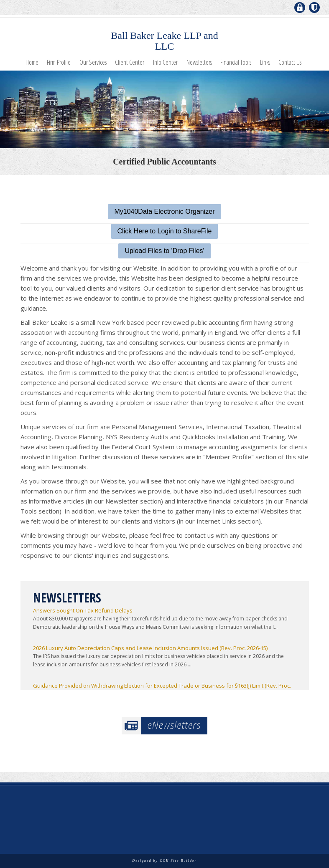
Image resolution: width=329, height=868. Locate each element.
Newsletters (199, 62)
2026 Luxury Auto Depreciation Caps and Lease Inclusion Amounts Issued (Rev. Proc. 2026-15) (150, 648)
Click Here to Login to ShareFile (165, 231)
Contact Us (290, 62)
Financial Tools (236, 62)
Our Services (93, 62)
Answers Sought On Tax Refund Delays (83, 610)
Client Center (130, 62)
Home (32, 62)
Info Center (165, 62)
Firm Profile (59, 62)
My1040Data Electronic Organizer (164, 211)
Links (265, 62)
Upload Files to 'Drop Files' (164, 251)
